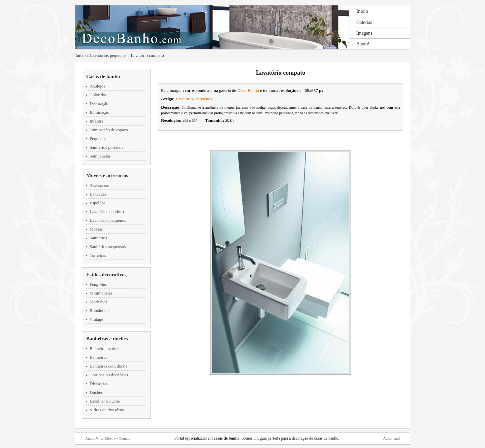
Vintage (96, 319)
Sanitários (98, 238)
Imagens (364, 33)
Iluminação (99, 112)
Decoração (99, 104)
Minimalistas (101, 293)
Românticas (100, 311)
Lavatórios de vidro (107, 212)
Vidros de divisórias (107, 410)
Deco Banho (248, 90)
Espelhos (98, 203)
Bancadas (98, 194)
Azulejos (97, 86)
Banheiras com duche (108, 366)
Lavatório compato (147, 55)
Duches (96, 392)
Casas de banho (103, 76)
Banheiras (98, 357)
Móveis (96, 229)
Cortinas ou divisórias (109, 375)
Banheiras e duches (107, 339)
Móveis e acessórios (107, 175)
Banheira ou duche (106, 349)
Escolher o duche (105, 401)
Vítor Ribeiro (106, 438)
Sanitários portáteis (106, 147)
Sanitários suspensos (108, 247)
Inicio (362, 11)
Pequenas (98, 139)
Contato (125, 438)
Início (80, 55)
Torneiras (98, 255)
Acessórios (99, 185)
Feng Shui (99, 284)
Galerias (364, 22)
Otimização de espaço (109, 130)
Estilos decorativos (106, 275)
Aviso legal (391, 438)
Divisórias (99, 384)
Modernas (98, 302)
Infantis (96, 121)
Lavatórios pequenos (108, 55)
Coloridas (98, 95)
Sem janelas (100, 156)
